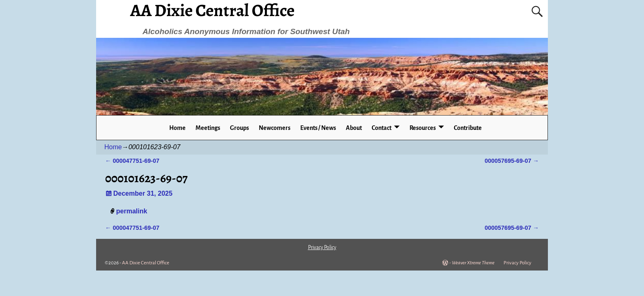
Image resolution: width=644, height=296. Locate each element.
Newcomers (275, 128)
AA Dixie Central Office (146, 263)
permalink (132, 211)
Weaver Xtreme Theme (473, 263)
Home (177, 128)
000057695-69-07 (512, 161)
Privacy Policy (517, 263)
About (354, 128)
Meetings (208, 128)
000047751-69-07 (132, 161)
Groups (239, 128)
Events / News (318, 128)
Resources (423, 128)
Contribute (468, 128)
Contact (382, 128)
